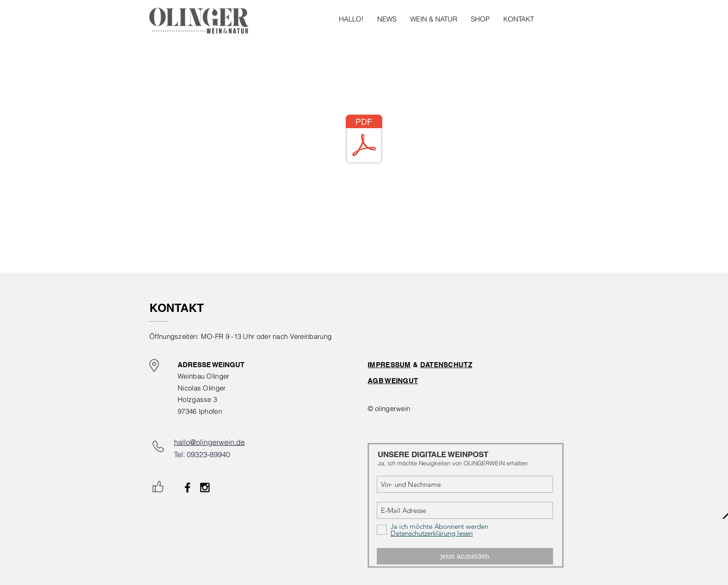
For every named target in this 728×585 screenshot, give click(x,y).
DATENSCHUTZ (446, 365)
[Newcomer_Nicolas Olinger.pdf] (364, 140)
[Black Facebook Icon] (187, 487)
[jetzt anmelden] (465, 556)
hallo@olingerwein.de (209, 442)
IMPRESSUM (389, 365)
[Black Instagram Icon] (205, 487)
